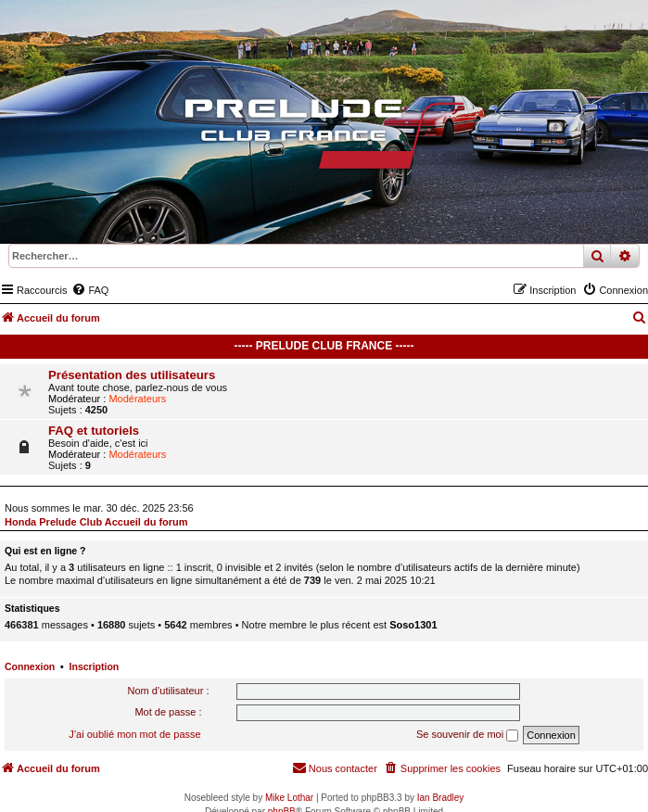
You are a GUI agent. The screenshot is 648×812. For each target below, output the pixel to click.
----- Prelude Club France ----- (324, 346)
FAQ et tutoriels (94, 431)
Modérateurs (137, 399)
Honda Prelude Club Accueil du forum (96, 522)
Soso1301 (413, 625)
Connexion (30, 666)
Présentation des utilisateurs (132, 375)
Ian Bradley (441, 798)
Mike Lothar (289, 798)
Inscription (95, 666)
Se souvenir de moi (467, 735)
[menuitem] (90, 290)
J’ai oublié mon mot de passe (134, 734)
